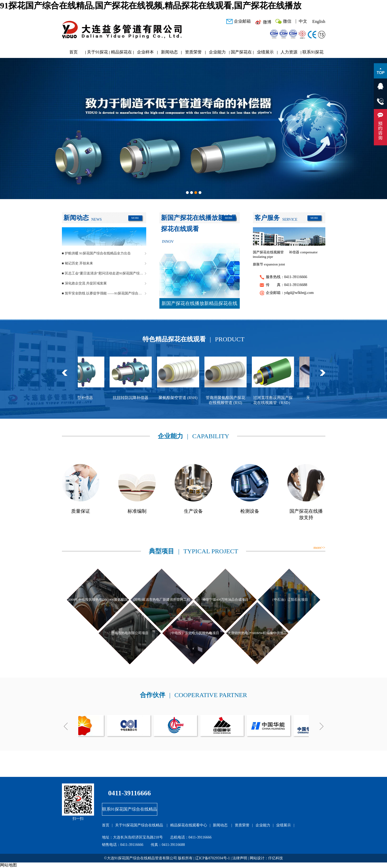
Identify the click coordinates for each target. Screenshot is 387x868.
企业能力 (217, 52)
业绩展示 (265, 52)
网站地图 (8, 865)
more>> (319, 548)
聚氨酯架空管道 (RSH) (183, 398)
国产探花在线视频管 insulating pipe (268, 254)
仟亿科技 (276, 858)
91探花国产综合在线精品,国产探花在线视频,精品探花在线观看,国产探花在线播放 (151, 6)
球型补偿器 (88, 398)
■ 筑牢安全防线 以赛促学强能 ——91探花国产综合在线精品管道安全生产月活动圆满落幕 (104, 293)
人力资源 (289, 52)
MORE (135, 218)
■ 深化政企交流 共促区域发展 (84, 283)
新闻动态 (169, 52)
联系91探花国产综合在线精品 (313, 53)
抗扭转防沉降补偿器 (136, 398)
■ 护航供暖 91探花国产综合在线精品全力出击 (96, 253)
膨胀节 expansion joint (269, 264)
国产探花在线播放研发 (241, 53)
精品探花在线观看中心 (121, 53)
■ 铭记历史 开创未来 (77, 263)
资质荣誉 (193, 52)
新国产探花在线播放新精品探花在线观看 (199, 305)
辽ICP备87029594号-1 (212, 858)
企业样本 (145, 52)
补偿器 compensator (303, 252)
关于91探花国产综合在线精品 (97, 53)
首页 (74, 52)
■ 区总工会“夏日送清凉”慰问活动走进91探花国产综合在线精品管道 (104, 273)
